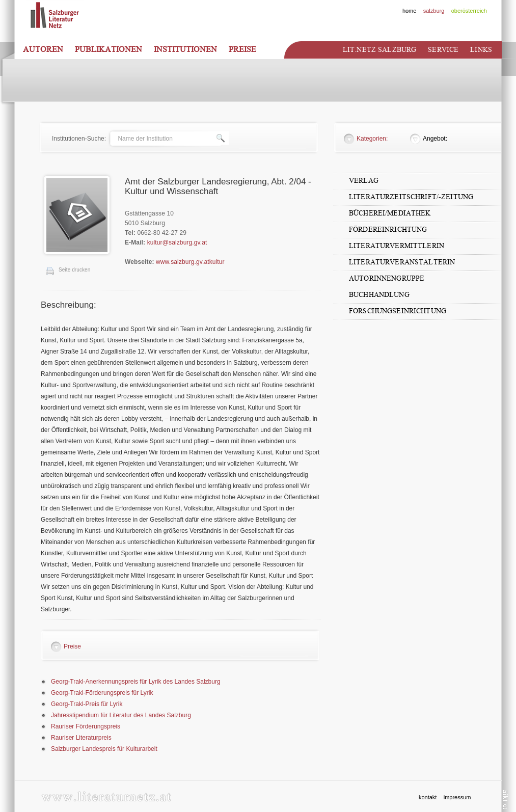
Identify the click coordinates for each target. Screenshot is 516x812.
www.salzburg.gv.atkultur (190, 262)
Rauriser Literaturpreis (81, 738)
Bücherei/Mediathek (390, 213)
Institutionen (185, 49)
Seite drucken (74, 270)
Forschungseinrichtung (398, 311)
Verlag (364, 181)
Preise (242, 49)
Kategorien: (372, 139)
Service (443, 50)
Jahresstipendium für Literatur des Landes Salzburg (121, 715)
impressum (457, 797)
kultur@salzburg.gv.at (177, 242)
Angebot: (435, 139)
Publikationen (108, 49)
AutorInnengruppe (387, 278)
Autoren (43, 49)
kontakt (428, 797)
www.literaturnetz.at (106, 796)
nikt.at (506, 800)
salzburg (434, 11)
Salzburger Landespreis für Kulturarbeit (104, 749)
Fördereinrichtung (388, 229)
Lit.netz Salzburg (379, 50)
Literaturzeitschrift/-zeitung (411, 197)
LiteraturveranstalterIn (402, 262)
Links (481, 50)
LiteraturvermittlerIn (397, 246)
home (410, 11)
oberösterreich (469, 11)
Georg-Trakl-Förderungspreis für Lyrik (102, 693)
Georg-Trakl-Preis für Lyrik (87, 704)
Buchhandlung (379, 295)
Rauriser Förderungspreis (86, 726)
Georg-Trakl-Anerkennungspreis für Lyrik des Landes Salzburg (136, 682)
